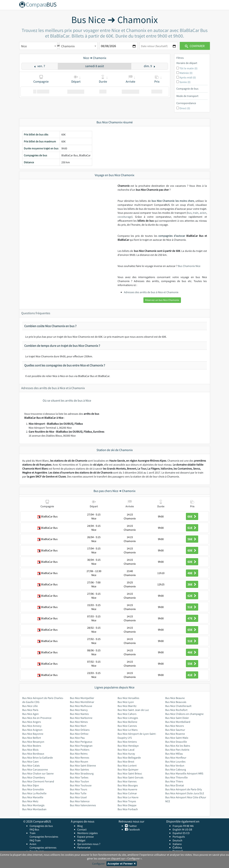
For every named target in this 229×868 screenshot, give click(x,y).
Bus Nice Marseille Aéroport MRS (184, 773)
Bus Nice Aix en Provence (37, 718)
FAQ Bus (34, 829)
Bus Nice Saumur (175, 730)
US (186, 829)
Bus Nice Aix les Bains (178, 746)
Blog (80, 826)
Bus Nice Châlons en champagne (184, 714)
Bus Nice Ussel (78, 797)
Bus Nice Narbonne (81, 718)
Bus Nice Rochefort (176, 710)
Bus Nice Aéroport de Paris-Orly (184, 789)
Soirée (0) (185, 82)
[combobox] (38, 46)
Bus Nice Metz (30, 801)
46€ (192, 652)
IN (183, 829)
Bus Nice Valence (80, 801)
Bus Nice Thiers (174, 781)
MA (192, 826)
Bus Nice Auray (126, 754)
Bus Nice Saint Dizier (177, 718)
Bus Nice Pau (77, 738)
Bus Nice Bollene (127, 722)
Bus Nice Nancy (79, 710)
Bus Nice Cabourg (176, 769)
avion (203, 213)
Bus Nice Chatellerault (178, 706)
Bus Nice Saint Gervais (130, 777)
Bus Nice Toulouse (81, 785)
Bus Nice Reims (79, 754)
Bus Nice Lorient (127, 766)
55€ (192, 664)
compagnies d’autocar (172, 236)
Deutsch (177, 840)
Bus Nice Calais (31, 766)
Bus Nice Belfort (32, 738)
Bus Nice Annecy (32, 726)
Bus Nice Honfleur (176, 758)
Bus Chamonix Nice (189, 266)
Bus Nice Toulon (79, 781)
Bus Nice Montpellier (82, 698)
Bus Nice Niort (78, 726)
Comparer (195, 46)
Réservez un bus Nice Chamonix (162, 300)
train (196, 213)
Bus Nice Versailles (128, 698)
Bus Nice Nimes (79, 722)
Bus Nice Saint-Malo (177, 738)
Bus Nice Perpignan (81, 746)
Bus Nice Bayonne (33, 734)
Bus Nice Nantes (79, 714)
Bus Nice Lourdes (175, 762)
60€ (192, 550)
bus (189, 213)
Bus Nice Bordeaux (33, 754)
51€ (192, 607)
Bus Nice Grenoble (33, 789)
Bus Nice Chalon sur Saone (38, 773)
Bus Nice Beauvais (176, 702)
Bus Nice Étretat (175, 785)
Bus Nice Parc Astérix (177, 750)
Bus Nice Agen (30, 714)
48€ (192, 573)
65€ (192, 630)
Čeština (177, 848)
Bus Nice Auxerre (127, 789)
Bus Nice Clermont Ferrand (38, 781)
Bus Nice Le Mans (128, 730)
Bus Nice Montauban (34, 809)
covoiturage (125, 217)
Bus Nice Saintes (79, 769)
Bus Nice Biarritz (127, 706)
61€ (192, 528)
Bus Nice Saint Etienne (83, 766)
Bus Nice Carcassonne (35, 769)
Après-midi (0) (188, 77)
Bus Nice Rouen (79, 762)
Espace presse (86, 837)
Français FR (179, 826)
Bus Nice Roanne (175, 734)
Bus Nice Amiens (127, 742)
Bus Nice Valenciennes (83, 805)
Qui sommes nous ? (89, 844)
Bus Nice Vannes (127, 781)
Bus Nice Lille (30, 706)
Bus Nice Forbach (128, 809)
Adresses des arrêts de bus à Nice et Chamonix (151, 292)
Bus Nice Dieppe (127, 805)
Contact (82, 829)
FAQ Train (35, 840)
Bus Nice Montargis (33, 805)
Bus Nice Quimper (128, 769)
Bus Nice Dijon (31, 785)
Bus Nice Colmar (127, 793)
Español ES (179, 833)
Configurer (98, 864)
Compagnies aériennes (43, 848)
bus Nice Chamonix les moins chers (173, 201)
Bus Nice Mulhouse (81, 706)
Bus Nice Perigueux (81, 742)
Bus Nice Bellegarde (129, 758)
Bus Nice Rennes (80, 758)
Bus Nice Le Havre (128, 797)
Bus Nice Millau (174, 754)
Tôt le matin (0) (188, 68)
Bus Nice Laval (126, 750)
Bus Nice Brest (126, 762)
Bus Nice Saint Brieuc (130, 773)
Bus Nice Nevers (175, 726)
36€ (192, 584)
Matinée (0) (186, 73)
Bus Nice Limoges (128, 718)
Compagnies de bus (41, 826)
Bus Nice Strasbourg (82, 773)
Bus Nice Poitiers (80, 750)
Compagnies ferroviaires (44, 837)
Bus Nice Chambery (34, 777)
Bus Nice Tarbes (79, 777)
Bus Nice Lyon (126, 702)
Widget (81, 840)
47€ (192, 618)
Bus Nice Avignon (32, 730)
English (177, 829)
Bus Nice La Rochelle (34, 793)
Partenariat (84, 848)
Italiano (177, 844)
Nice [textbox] (24, 46)
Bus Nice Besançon (33, 742)
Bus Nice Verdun (175, 766)
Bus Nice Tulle (78, 793)
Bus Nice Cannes (127, 726)
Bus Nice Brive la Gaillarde (38, 758)
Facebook (134, 829)
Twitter (132, 826)
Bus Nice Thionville (176, 777)
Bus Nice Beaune (175, 698)
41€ (192, 675)
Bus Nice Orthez (79, 734)
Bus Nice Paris (30, 710)
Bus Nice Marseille (33, 797)
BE (188, 826)
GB (190, 829)
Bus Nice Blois (30, 750)
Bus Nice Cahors (127, 714)
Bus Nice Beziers (32, 746)
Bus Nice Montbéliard (178, 722)
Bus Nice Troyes (127, 801)
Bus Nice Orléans (80, 730)
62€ (192, 596)
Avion (33, 844)
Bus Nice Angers (32, 722)
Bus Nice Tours (79, 789)
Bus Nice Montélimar (82, 702)
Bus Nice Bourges (128, 785)
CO (188, 833)
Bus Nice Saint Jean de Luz (133, 710)
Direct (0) (185, 108)
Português (179, 837)
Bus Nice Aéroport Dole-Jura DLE (185, 793)
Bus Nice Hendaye (128, 746)
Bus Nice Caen (30, 762)
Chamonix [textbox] (68, 46)
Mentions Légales (87, 833)
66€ (192, 516)
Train (33, 833)
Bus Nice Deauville (176, 742)
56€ (192, 539)
